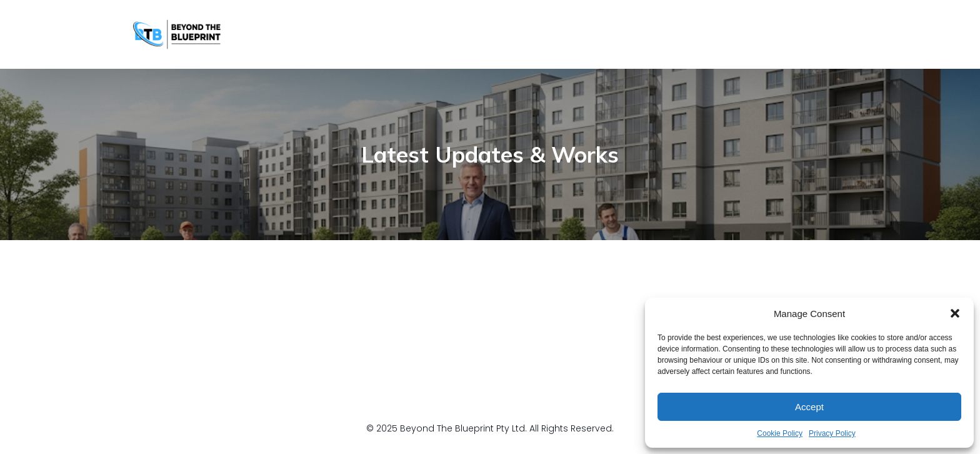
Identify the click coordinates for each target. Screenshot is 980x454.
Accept (809, 407)
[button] (955, 313)
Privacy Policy (832, 433)
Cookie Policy (780, 433)
